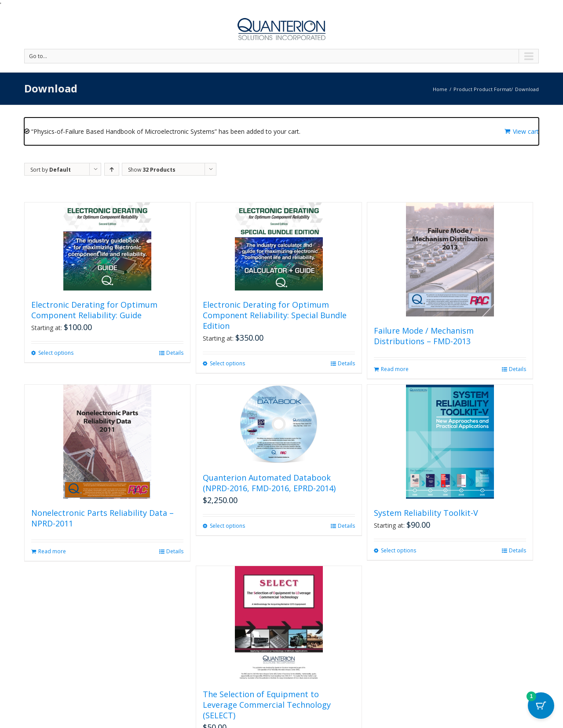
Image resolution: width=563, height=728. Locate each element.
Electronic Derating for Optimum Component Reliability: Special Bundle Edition (275, 315)
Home (440, 89)
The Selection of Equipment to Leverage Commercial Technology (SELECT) (267, 705)
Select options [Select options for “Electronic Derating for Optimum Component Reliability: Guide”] (56, 353)
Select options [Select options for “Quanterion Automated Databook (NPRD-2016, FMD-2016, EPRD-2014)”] (227, 526)
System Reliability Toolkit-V (426, 513)
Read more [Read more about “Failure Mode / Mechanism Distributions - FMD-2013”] (395, 369)
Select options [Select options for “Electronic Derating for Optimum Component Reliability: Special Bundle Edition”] (227, 363)
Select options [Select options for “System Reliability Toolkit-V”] (398, 550)
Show (152, 170)
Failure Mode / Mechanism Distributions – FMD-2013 (424, 336)
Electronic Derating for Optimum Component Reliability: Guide (94, 310)
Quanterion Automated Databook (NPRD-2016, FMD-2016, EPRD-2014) (269, 483)
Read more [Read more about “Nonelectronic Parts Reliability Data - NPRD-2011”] (52, 551)
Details (175, 353)
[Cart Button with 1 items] (541, 706)
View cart (526, 131)
